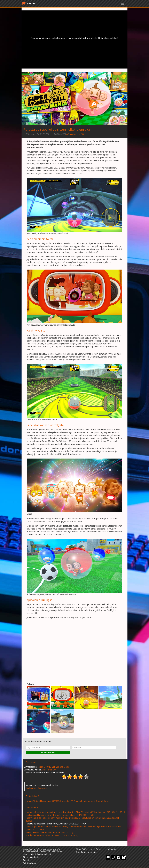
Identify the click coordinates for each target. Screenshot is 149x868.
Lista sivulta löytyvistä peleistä (37, 854)
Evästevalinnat (30, 863)
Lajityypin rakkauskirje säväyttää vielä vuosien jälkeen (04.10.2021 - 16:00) (61, 815)
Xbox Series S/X (49, 770)
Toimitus (27, 860)
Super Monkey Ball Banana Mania (53, 767)
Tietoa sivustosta (31, 857)
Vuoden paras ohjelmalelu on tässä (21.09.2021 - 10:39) (52, 835)
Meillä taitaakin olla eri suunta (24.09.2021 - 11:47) (49, 832)
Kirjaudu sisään (48, 752)
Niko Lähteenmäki (75, 134)
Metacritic (31, 788)
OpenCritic (81, 852)
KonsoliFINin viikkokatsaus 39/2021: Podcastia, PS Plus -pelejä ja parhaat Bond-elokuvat (68, 801)
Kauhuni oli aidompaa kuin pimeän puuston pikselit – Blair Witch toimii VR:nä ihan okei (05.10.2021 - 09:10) (76, 812)
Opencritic (42, 788)
